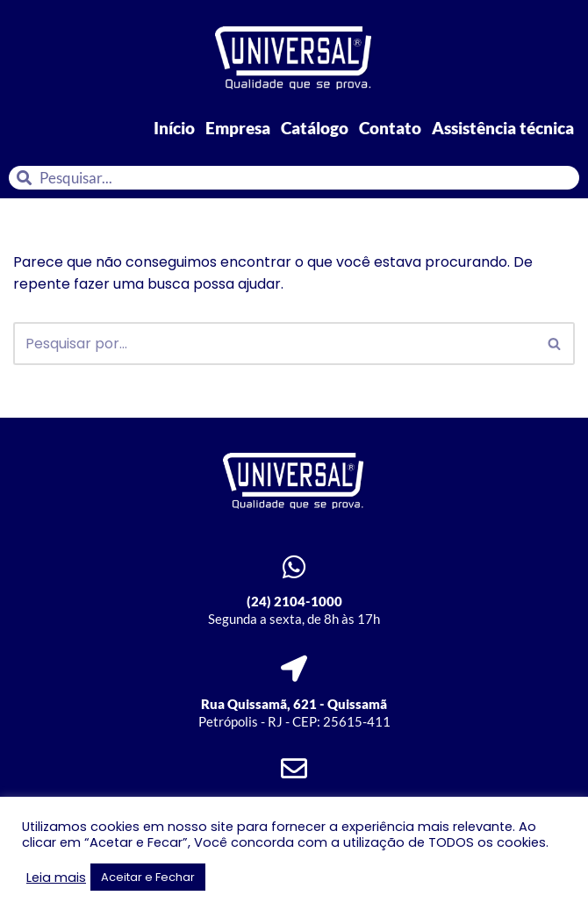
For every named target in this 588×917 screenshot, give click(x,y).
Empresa (238, 128)
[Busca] (274, 344)
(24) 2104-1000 (294, 601)
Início (174, 128)
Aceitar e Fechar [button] (148, 877)
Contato (390, 128)
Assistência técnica (503, 128)
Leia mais (56, 878)
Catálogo (315, 128)
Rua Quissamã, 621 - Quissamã (294, 704)
